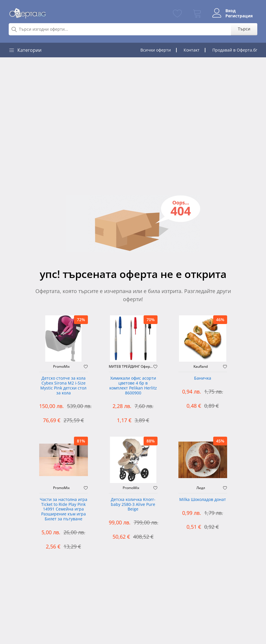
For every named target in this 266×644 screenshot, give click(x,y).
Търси (244, 29)
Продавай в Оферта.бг (235, 50)
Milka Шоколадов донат (203, 500)
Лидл (201, 488)
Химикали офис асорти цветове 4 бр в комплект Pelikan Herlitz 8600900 (133, 386)
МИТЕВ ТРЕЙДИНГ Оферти (131, 367)
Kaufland (201, 367)
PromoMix (61, 367)
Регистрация (239, 16)
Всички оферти (156, 50)
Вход (230, 11)
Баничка (203, 378)
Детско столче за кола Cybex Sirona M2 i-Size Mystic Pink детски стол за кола (63, 386)
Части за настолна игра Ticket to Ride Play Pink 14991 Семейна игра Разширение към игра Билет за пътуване (64, 509)
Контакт (192, 50)
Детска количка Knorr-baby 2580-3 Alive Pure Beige (133, 505)
